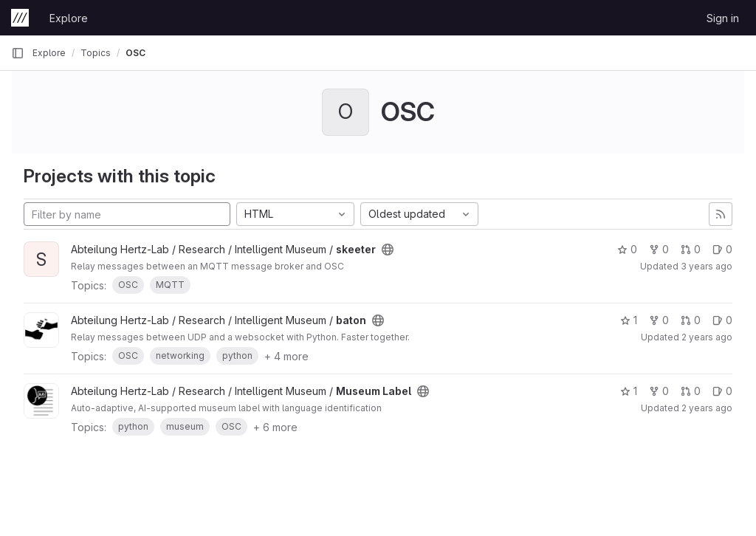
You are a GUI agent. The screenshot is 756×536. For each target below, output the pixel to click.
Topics (96, 53)
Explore (69, 18)
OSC (135, 53)
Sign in (723, 18)
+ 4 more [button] (286, 356)
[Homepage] (20, 18)
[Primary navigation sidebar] (18, 53)
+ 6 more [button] (275, 427)
